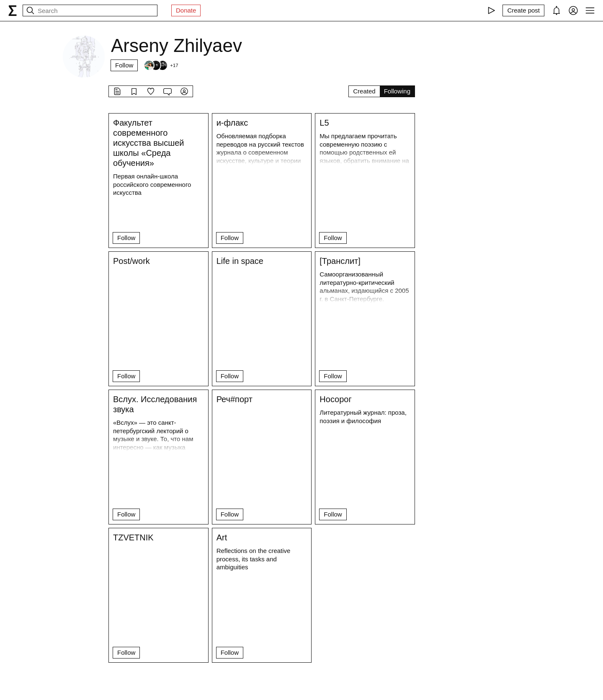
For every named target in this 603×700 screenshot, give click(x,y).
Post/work (131, 261)
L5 (324, 123)
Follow (124, 65)
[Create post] (523, 10)
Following (397, 91)
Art (222, 537)
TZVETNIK (133, 537)
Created (364, 91)
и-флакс (232, 123)
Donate (186, 10)
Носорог (335, 399)
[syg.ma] (13, 10)
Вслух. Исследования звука (155, 404)
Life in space (240, 261)
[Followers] (161, 65)
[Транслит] (340, 261)
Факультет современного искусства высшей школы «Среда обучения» (149, 143)
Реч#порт (234, 399)
